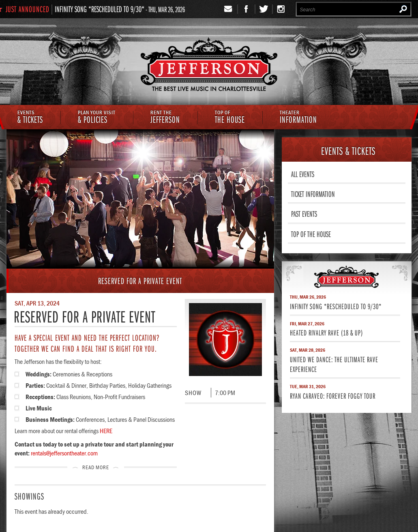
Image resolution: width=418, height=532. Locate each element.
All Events (303, 174)
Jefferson (165, 118)
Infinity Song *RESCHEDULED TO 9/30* (100, 9)
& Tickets (30, 118)
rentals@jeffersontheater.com (64, 453)
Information (298, 118)
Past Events (304, 214)
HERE (106, 431)
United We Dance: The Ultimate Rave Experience (334, 364)
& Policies (97, 118)
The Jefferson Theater (209, 65)
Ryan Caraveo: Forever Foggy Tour (333, 396)
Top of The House (311, 234)
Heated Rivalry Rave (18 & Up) (326, 332)
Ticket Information (313, 194)
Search (403, 9)
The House (230, 118)
